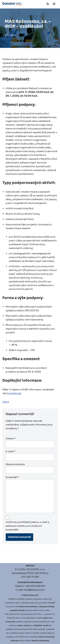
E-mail (10, 451)
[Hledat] (48, 4)
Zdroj (6, 402)
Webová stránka (15, 464)
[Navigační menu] (54, 4)
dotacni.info (15, 614)
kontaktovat (14, 393)
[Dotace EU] (12, 4)
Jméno (11, 438)
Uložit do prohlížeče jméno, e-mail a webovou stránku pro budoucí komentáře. (27, 526)
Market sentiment (40, 641)
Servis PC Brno (35, 614)
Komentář (12, 477)
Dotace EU (33, 595)
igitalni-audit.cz (43, 625)
